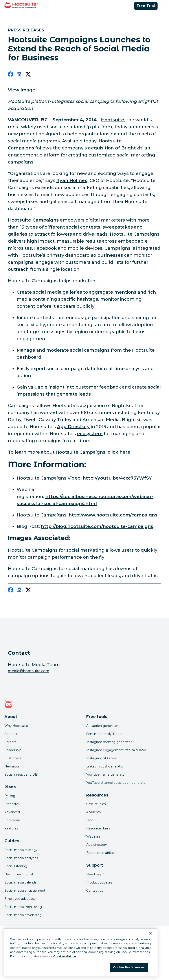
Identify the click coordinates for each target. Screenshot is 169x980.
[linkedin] (19, 75)
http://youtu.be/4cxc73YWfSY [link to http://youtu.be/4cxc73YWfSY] (117, 478)
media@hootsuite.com (29, 671)
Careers (10, 742)
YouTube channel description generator (116, 783)
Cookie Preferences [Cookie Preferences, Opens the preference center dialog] (129, 967)
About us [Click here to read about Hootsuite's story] (11, 734)
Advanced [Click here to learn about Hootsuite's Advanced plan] (12, 812)
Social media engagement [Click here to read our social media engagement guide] (25, 891)
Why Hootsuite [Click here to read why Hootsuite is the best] (16, 726)
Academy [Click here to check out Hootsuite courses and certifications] (94, 812)
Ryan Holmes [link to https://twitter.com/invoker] (72, 180)
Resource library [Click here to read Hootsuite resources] (98, 828)
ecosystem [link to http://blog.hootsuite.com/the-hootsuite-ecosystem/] (90, 434)
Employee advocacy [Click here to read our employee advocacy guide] (20, 899)
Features (11, 828)
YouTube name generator (106, 775)
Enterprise (12, 820)
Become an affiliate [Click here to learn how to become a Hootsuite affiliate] (101, 853)
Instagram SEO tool (101, 758)
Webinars (93, 836)
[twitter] (28, 75)
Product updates (99, 882)
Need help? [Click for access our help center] (95, 874)
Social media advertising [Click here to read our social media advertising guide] (23, 915)
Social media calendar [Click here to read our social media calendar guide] (21, 882)
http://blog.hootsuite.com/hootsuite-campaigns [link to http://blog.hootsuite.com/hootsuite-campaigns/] (97, 526)
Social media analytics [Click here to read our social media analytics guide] (21, 858)
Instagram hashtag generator (109, 742)
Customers (13, 758)
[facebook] (11, 75)
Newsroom (13, 766)
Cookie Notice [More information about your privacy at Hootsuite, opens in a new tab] (65, 956)
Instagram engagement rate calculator (116, 750)
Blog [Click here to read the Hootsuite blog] (90, 820)
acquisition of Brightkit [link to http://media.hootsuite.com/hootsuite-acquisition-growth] (115, 148)
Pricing (10, 796)
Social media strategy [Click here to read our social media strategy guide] (21, 850)
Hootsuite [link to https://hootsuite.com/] (113, 120)
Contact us (95, 891)
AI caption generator (102, 726)
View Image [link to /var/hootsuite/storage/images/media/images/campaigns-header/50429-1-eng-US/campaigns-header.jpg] (22, 90)
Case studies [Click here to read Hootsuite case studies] (96, 804)
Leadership (13, 750)
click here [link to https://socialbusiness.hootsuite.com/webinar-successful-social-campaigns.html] (119, 452)
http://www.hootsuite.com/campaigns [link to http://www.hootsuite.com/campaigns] (113, 515)
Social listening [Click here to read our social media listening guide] (16, 866)
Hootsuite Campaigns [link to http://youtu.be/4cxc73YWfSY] (33, 220)
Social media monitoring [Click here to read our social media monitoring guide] (23, 907)
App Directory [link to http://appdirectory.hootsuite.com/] (73, 427)
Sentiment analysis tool (104, 734)
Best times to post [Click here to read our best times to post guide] (19, 874)
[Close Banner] (151, 933)
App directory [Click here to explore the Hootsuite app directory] (97, 845)
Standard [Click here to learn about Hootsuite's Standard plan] (11, 804)
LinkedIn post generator (105, 766)
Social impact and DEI (21, 775)
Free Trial (146, 6)
